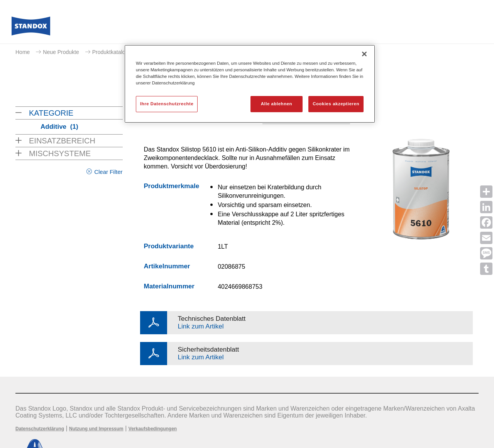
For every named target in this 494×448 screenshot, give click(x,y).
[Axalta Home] (31, 28)
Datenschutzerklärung (40, 429)
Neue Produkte (61, 52)
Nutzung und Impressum (96, 429)
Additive (59, 127)
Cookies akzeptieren (336, 104)
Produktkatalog (110, 52)
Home (23, 52)
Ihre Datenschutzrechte (167, 104)
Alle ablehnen (277, 104)
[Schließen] (364, 54)
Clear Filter (108, 172)
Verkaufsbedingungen (153, 429)
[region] (250, 84)
